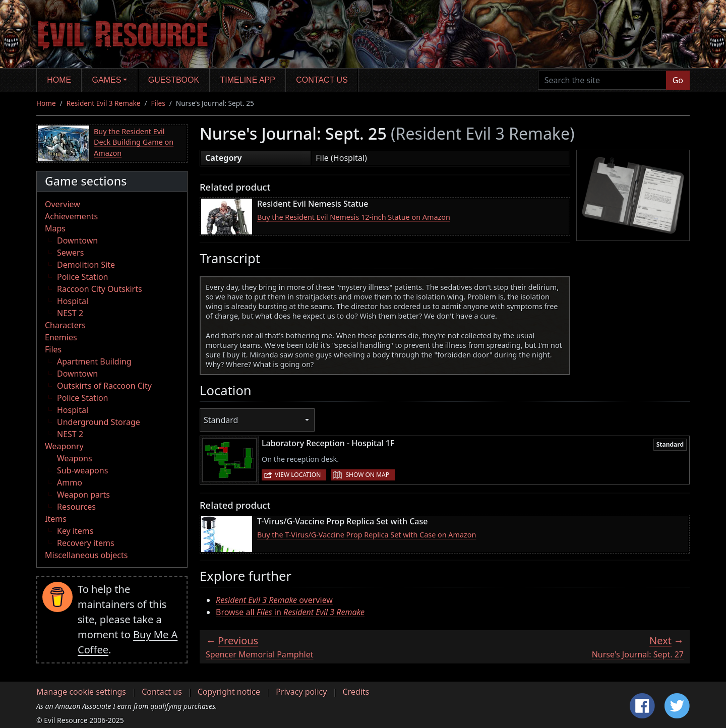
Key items (75, 531)
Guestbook (174, 80)
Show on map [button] (367, 475)
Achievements (71, 216)
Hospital (73, 301)
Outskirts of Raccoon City (104, 386)
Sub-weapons (82, 470)
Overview (63, 204)
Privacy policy (301, 692)
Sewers (70, 253)
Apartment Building (94, 361)
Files (158, 103)
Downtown (77, 240)
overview (274, 600)
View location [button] (298, 475)
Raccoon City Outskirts (100, 289)
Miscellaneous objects (86, 555)
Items (56, 519)
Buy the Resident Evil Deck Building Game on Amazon (134, 142)
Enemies (61, 337)
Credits (356, 692)
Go (678, 80)
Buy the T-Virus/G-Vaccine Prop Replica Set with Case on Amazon (367, 535)
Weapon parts (83, 495)
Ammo (70, 482)
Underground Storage (99, 422)
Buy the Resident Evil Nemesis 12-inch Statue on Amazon (354, 217)
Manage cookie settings (81, 692)
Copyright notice (229, 692)
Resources (76, 507)
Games (107, 80)
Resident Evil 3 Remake (104, 103)
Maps (55, 228)
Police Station (83, 277)
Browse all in (290, 612)
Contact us (322, 80)
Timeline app (248, 80)
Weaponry (64, 446)
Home (59, 80)
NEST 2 (70, 313)
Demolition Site (86, 265)
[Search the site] (602, 80)
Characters (65, 325)
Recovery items (86, 543)
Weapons (75, 458)
